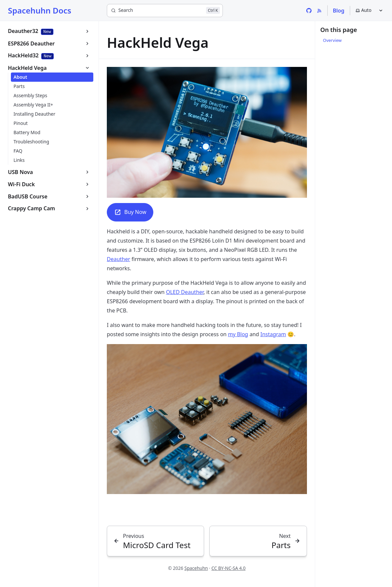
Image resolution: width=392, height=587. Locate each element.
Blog (339, 11)
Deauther (119, 259)
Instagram (273, 334)
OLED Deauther (185, 292)
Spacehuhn (196, 568)
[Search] (165, 11)
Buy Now (130, 212)
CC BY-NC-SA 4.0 (228, 568)
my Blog (238, 334)
